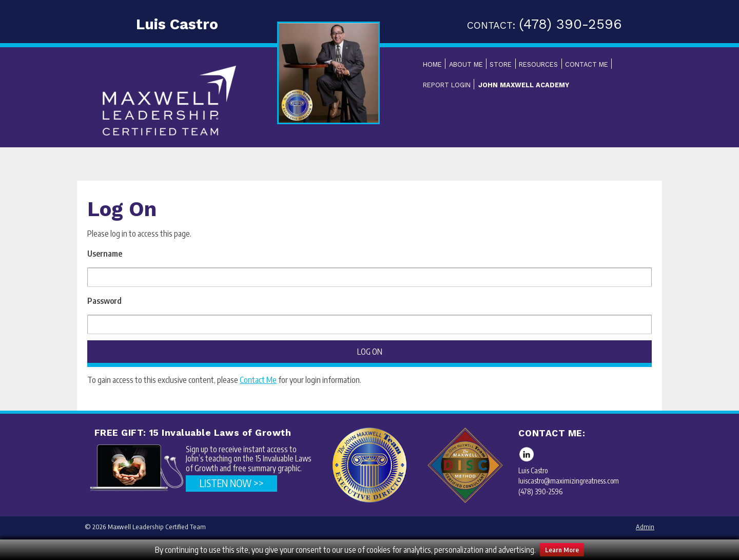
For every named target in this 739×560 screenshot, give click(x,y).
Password (104, 301)
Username (105, 254)
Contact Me (587, 64)
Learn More (562, 550)
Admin (645, 527)
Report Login (447, 85)
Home (432, 64)
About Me (466, 64)
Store (501, 64)
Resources (538, 64)
